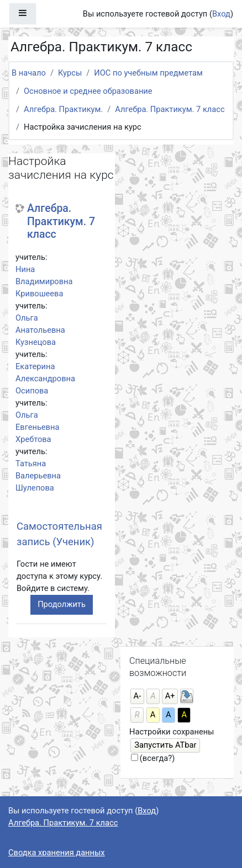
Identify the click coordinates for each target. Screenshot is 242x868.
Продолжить (62, 604)
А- (138, 696)
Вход (221, 14)
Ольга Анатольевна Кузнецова (40, 330)
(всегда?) (157, 758)
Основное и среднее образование (88, 91)
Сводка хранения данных (57, 853)
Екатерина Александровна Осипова (45, 379)
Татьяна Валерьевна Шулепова (38, 476)
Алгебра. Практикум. (63, 109)
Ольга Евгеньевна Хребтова (37, 427)
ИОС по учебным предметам (148, 73)
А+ (170, 696)
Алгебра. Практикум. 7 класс (170, 109)
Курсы (70, 73)
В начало (29, 73)
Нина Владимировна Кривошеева (44, 281)
